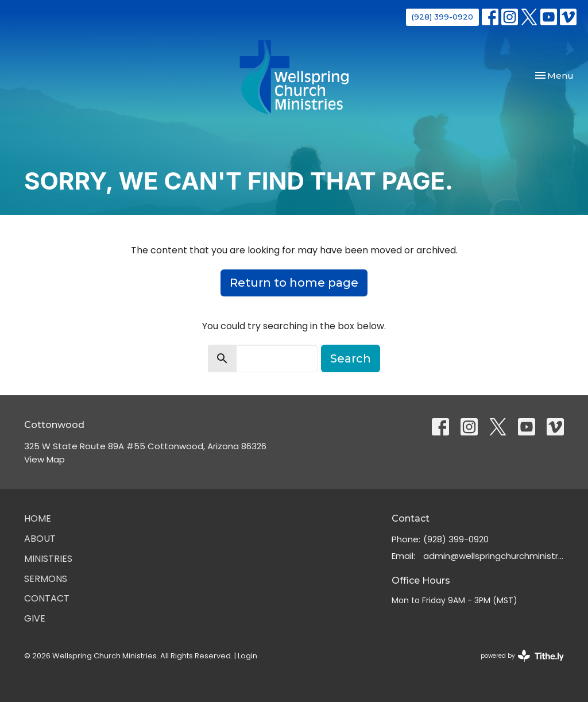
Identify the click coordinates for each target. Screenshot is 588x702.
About (40, 539)
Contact (47, 598)
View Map (45, 459)
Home (38, 518)
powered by (522, 656)
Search (351, 358)
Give (35, 618)
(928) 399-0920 (442, 17)
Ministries (48, 559)
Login (247, 656)
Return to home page (294, 283)
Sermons (46, 579)
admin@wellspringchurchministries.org (494, 556)
